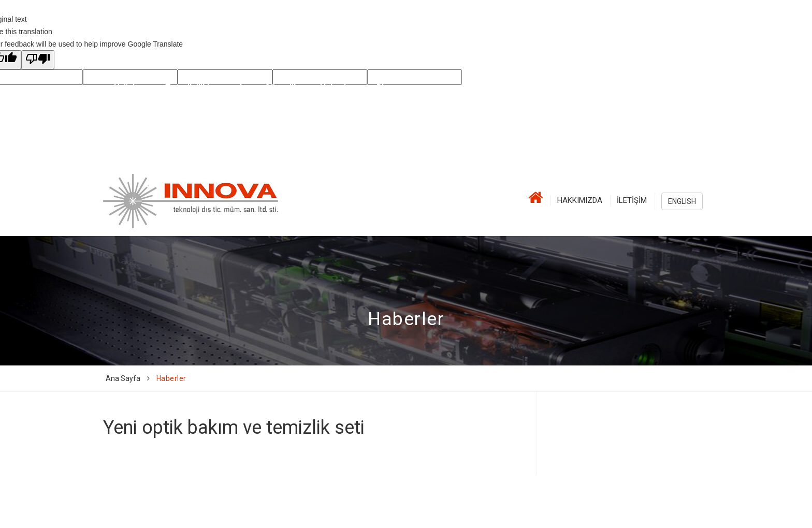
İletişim (632, 200)
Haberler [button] (337, 88)
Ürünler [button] (129, 88)
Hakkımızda (580, 200)
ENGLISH (682, 201)
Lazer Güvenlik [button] (269, 88)
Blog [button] (385, 88)
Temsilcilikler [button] (192, 88)
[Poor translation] (38, 60)
